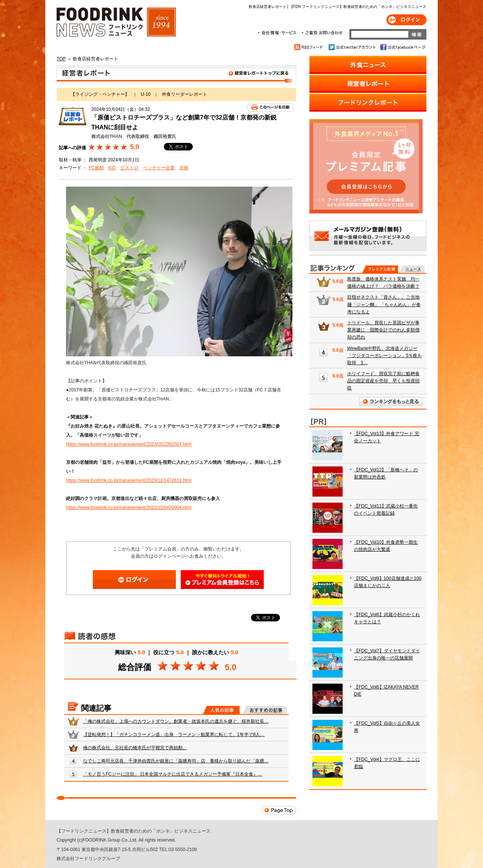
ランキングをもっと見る (391, 401)
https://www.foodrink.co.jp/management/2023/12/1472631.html (129, 480)
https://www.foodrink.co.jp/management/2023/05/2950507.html (129, 444)
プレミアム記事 (380, 269)
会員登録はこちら (222, 580)
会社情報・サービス (278, 33)
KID (112, 168)
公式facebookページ (402, 47)
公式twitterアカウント (353, 47)
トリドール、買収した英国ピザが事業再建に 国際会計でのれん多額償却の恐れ (383, 330)
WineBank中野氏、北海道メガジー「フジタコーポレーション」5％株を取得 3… (385, 356)
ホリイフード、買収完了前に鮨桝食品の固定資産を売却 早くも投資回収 (383, 381)
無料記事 (412, 269)
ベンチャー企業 (159, 168)
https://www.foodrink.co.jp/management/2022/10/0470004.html (129, 508)
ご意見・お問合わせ (322, 33)
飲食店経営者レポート (176, 75)
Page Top (279, 810)
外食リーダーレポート (185, 94)
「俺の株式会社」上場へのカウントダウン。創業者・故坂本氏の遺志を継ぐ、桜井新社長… (176, 721)
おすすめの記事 (265, 710)
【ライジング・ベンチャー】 (100, 94)
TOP (61, 59)
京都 (184, 168)
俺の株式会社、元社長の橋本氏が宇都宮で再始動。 (135, 748)
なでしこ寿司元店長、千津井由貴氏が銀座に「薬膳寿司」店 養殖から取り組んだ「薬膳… (176, 761)
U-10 (146, 94)
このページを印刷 (270, 107)
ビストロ (129, 168)
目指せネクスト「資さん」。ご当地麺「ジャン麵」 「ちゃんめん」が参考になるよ (384, 304)
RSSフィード (310, 47)
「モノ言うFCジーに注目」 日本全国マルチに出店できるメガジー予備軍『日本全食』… (173, 774)
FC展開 (96, 168)
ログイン (406, 20)
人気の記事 (221, 710)
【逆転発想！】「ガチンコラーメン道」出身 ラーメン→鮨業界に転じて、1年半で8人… (174, 735)
